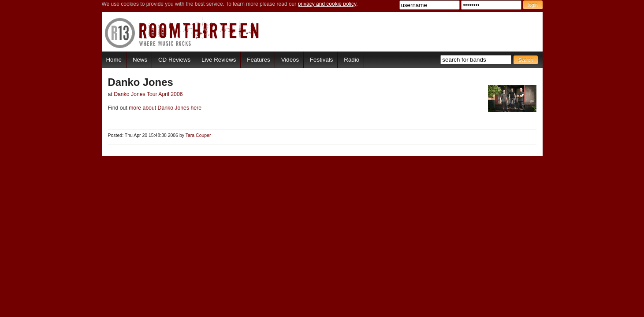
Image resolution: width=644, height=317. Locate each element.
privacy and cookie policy (327, 4)
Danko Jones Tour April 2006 (148, 94)
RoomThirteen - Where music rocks (182, 33)
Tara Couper (198, 135)
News (140, 60)
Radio (352, 60)
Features (258, 60)
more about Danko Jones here (164, 108)
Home (114, 60)
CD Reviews (174, 60)
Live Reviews (219, 60)
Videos (290, 60)
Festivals (321, 60)
